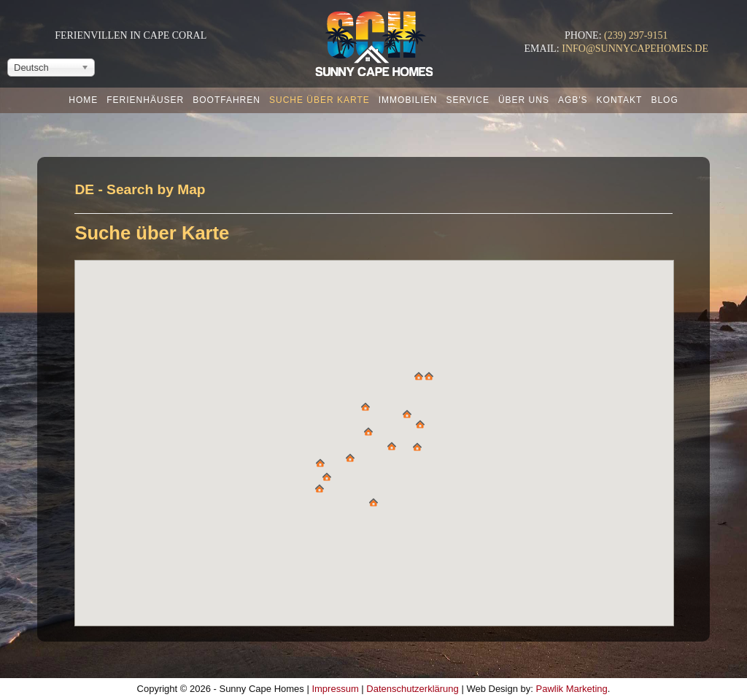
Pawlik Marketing (572, 689)
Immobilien (408, 100)
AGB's (573, 100)
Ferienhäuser (145, 100)
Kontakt (620, 100)
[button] (365, 407)
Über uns (524, 100)
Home (83, 100)
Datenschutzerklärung (412, 689)
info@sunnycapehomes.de (635, 49)
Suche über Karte (320, 100)
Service (467, 100)
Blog (664, 100)
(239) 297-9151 (636, 35)
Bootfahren (227, 100)
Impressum (335, 689)
